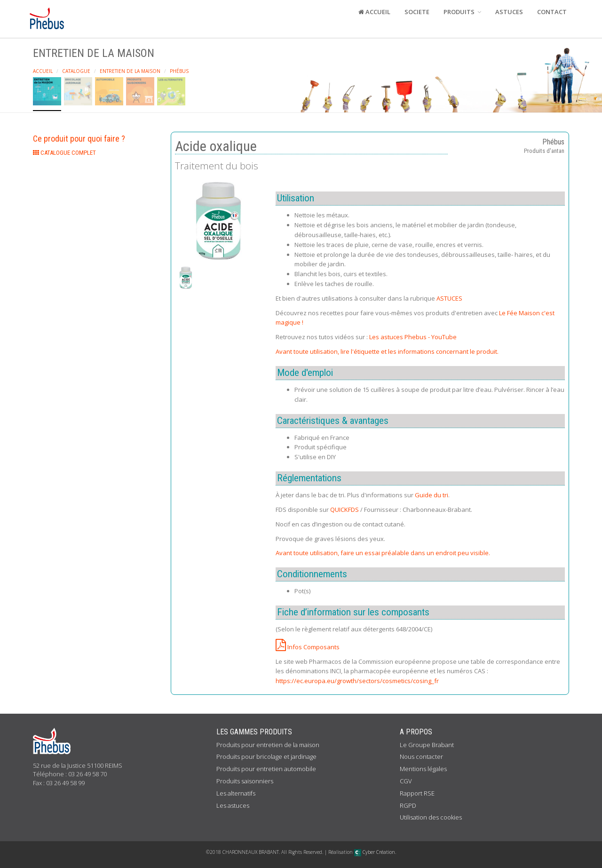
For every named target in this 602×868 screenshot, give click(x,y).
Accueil (43, 71)
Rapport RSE (417, 793)
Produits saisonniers (245, 781)
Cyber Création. (375, 852)
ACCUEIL (374, 12)
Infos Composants (308, 647)
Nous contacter (421, 757)
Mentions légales (423, 769)
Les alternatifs (236, 793)
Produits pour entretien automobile (266, 769)
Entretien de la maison (130, 71)
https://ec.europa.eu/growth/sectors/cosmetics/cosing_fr (357, 681)
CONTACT (552, 12)
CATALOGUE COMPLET (64, 153)
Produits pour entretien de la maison (268, 745)
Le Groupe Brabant (427, 745)
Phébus (179, 71)
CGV (406, 781)
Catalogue (76, 71)
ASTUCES (509, 12)
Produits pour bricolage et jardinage (266, 757)
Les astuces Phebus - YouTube (413, 337)
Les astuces (233, 805)
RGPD (408, 805)
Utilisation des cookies (431, 817)
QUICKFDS (345, 510)
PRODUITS (462, 12)
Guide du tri (432, 495)
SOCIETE (417, 12)
